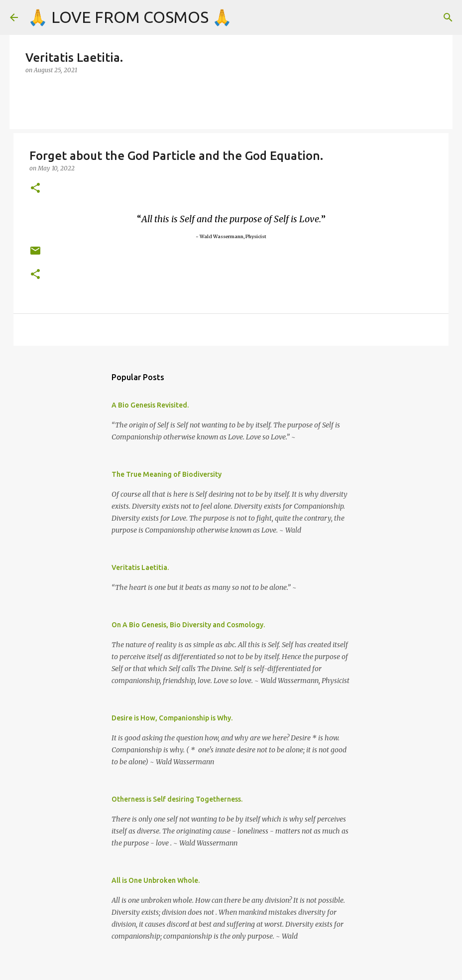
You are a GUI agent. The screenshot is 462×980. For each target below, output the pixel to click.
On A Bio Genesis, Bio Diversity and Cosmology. (188, 625)
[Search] (448, 17)
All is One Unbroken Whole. (156, 880)
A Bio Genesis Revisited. (150, 405)
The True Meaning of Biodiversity (167, 474)
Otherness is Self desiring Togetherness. (177, 799)
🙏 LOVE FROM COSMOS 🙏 (130, 17)
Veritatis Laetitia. (140, 567)
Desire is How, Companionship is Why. (172, 718)
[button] (35, 189)
